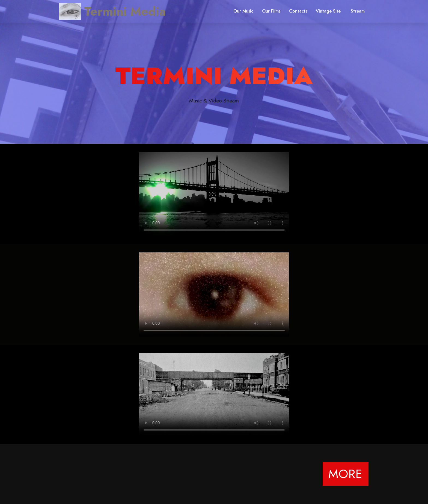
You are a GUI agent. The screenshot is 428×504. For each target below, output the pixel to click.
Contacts (298, 11)
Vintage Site (329, 11)
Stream (358, 11)
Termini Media (125, 11)
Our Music (243, 11)
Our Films (271, 11)
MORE (345, 474)
